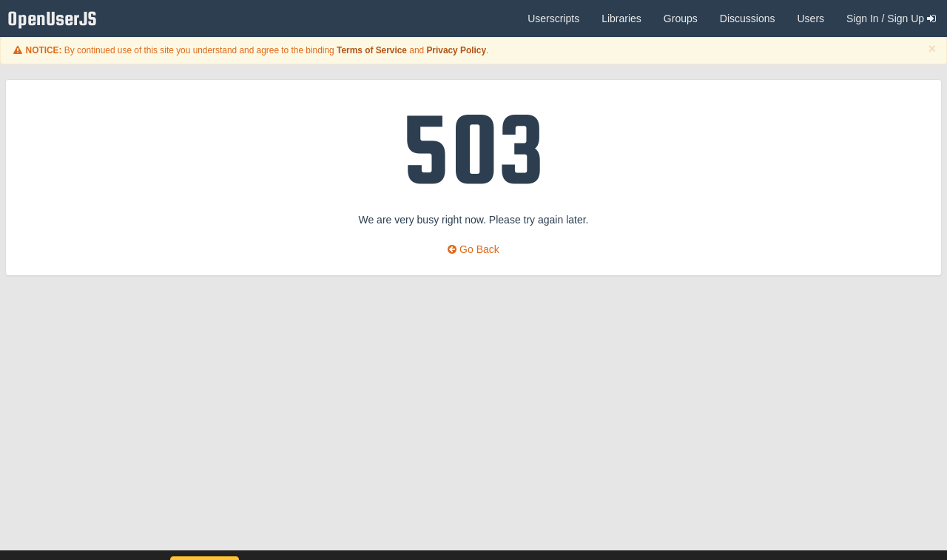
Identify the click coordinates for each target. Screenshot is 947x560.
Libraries (621, 18)
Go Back (473, 249)
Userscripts (553, 18)
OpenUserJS (56, 19)
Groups (681, 18)
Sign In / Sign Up (891, 18)
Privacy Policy (456, 50)
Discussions (748, 18)
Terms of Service (372, 50)
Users (810, 18)
